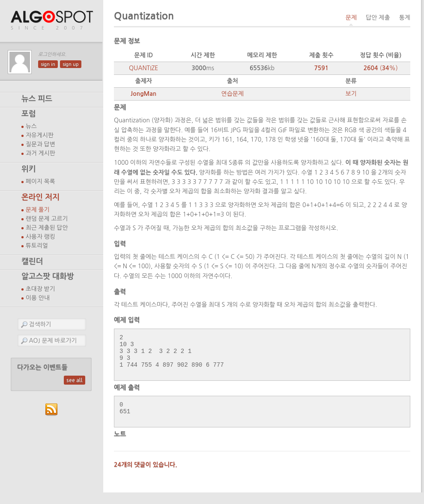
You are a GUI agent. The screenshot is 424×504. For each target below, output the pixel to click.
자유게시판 (40, 135)
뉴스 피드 (37, 99)
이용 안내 (38, 298)
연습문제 (232, 94)
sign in (48, 64)
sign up (71, 64)
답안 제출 (378, 18)
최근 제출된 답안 (47, 228)
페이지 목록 (40, 181)
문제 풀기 (38, 210)
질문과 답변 (40, 144)
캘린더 (32, 261)
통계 (405, 18)
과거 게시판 (40, 153)
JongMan (143, 94)
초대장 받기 (40, 289)
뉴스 (31, 126)
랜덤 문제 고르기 (47, 219)
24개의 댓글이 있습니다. (146, 476)
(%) (381, 68)
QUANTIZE (143, 68)
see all (75, 380)
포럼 (29, 114)
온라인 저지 (40, 197)
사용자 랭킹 (40, 237)
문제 (351, 18)
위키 (29, 169)
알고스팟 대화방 (48, 276)
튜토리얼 (37, 246)
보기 (351, 94)
